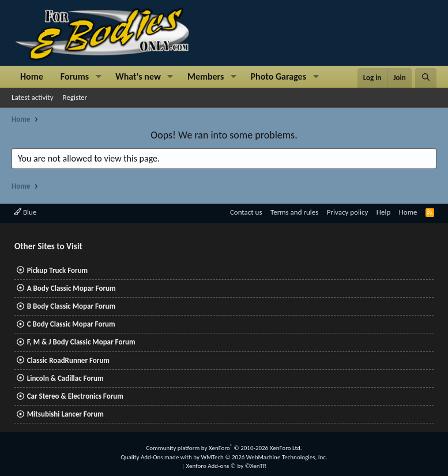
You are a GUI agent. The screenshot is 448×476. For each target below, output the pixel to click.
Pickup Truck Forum (57, 270)
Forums (75, 76)
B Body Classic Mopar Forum (71, 306)
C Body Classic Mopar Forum (71, 324)
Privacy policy (348, 212)
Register (75, 97)
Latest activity (33, 97)
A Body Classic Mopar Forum (71, 288)
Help (383, 212)
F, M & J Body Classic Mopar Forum (81, 342)
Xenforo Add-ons (226, 466)
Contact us (246, 212)
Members (206, 76)
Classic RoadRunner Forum (68, 360)
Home (32, 76)
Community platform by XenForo (224, 448)
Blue (25, 212)
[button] (98, 77)
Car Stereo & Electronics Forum (75, 396)
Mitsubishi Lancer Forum (65, 414)
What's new (138, 76)
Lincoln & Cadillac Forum (65, 378)
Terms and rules (294, 212)
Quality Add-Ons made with (157, 457)
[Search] (426, 78)
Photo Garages (279, 76)
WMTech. (264, 457)
